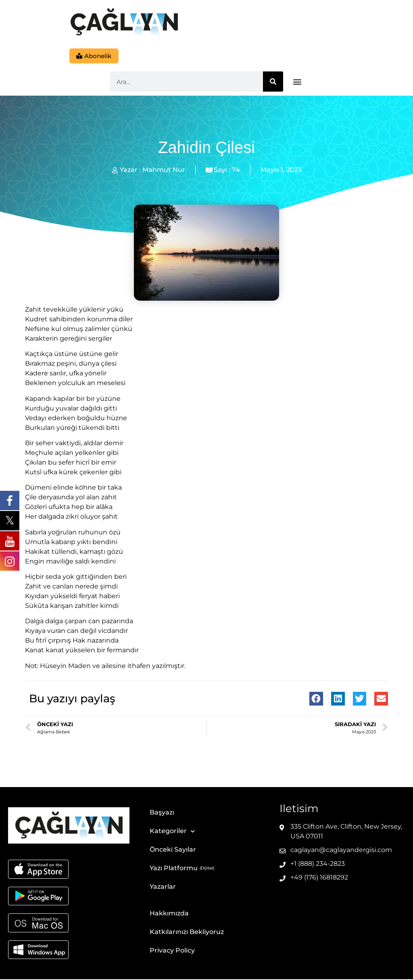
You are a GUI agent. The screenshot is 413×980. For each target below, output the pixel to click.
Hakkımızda (169, 914)
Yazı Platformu (174, 869)
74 (236, 171)
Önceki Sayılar (173, 850)
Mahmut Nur (164, 171)
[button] (297, 83)
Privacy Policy (172, 951)
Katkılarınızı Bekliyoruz (187, 933)
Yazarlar (163, 887)
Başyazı (162, 813)
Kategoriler (172, 832)
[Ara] (273, 82)
